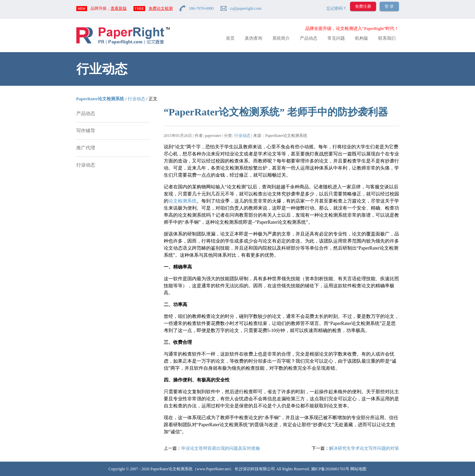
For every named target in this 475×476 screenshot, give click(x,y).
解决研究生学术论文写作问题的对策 (364, 448)
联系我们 (387, 38)
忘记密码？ (337, 8)
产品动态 (309, 38)
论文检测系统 (183, 201)
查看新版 (119, 8)
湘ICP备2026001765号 (330, 469)
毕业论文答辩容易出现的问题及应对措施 (221, 448)
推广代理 (86, 148)
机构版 (362, 38)
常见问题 (336, 38)
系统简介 (281, 38)
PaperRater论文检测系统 (100, 99)
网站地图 (358, 469)
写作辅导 (86, 131)
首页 (230, 38)
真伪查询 (253, 38)
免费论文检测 (161, 8)
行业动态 (136, 99)
